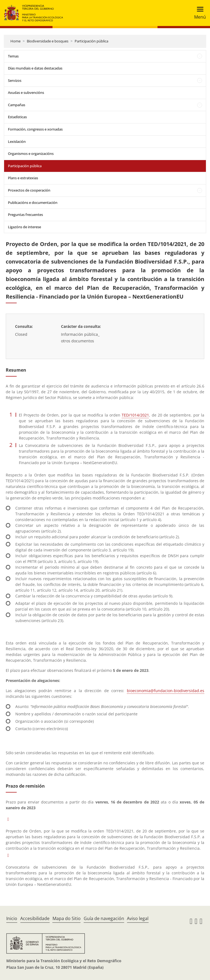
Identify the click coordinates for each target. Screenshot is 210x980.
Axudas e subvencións (26, 92)
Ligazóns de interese (24, 227)
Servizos (15, 80)
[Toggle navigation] (198, 13)
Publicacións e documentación (33, 203)
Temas (13, 56)
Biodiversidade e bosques (48, 41)
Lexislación (17, 141)
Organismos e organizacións (31, 154)
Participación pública (91, 41)
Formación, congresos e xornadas (35, 129)
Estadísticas (17, 117)
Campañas (17, 105)
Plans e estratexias (23, 178)
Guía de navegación (104, 918)
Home (15, 41)
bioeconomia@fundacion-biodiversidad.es (166, 691)
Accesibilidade (35, 918)
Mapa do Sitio (67, 918)
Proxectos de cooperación (29, 190)
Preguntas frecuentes (25, 215)
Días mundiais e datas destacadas (35, 68)
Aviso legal (138, 918)
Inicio (12, 918)
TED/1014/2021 (135, 415)
